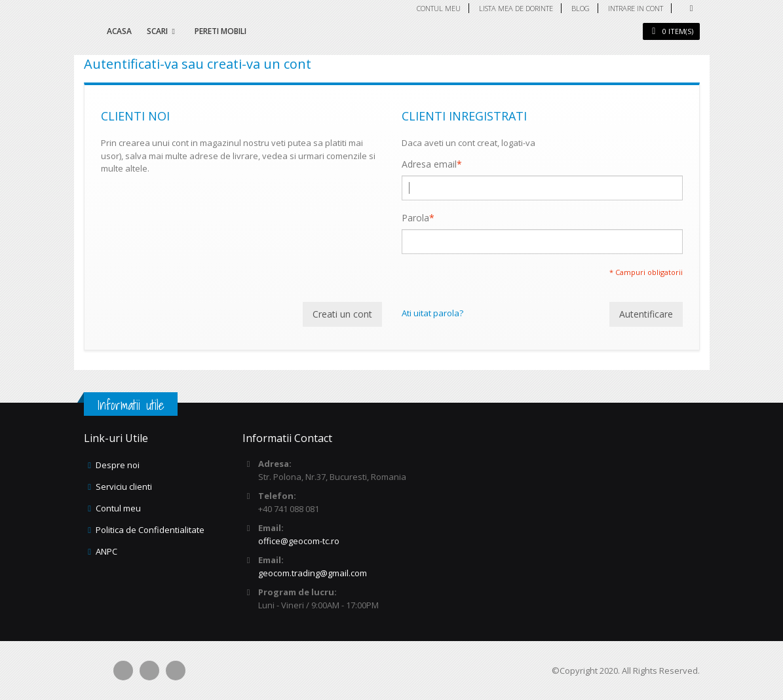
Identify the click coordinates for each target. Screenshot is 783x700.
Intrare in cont (636, 8)
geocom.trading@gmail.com (313, 573)
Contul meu (439, 8)
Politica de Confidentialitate (150, 530)
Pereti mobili (220, 31)
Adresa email (429, 164)
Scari (157, 31)
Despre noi (118, 465)
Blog (581, 8)
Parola (415, 218)
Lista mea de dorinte (516, 8)
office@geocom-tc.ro (299, 541)
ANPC (106, 551)
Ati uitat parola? (432, 313)
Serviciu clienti (124, 487)
